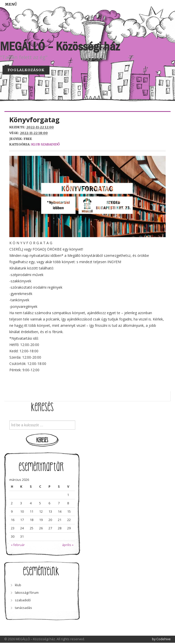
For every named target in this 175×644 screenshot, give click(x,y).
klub (36, 144)
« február (18, 545)
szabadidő (50, 144)
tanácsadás (23, 608)
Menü (11, 4)
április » (68, 545)
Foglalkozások (26, 70)
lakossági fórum (27, 593)
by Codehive (161, 639)
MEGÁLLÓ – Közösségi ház (60, 46)
